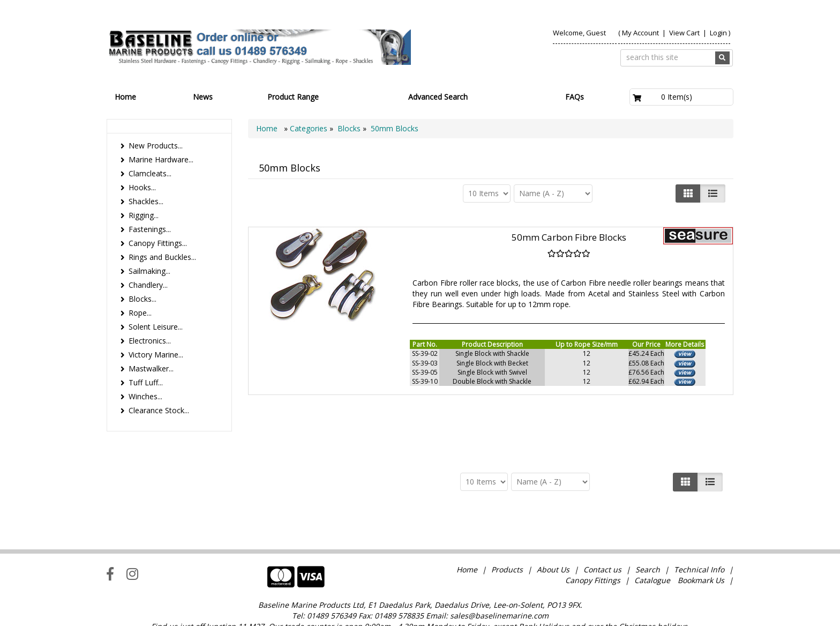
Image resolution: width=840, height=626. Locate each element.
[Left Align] (688, 193)
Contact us (602, 547)
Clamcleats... (150, 173)
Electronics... (150, 341)
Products (507, 547)
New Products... (156, 146)
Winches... (145, 396)
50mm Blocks (395, 128)
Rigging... (144, 215)
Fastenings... (150, 229)
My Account (640, 33)
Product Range (293, 97)
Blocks (349, 128)
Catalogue (652, 558)
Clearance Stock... (159, 410)
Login (718, 33)
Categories (310, 128)
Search (649, 547)
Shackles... (146, 201)
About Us (553, 547)
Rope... (140, 313)
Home (125, 97)
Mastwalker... (151, 368)
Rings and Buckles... (162, 257)
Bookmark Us (701, 558)
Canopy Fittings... (158, 243)
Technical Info (699, 547)
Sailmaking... (149, 271)
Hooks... (142, 187)
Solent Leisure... (156, 327)
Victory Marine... (156, 355)
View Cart (685, 33)
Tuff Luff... (146, 382)
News (203, 97)
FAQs (575, 97)
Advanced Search (438, 97)
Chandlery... (148, 285)
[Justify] (713, 193)
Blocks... (142, 299)
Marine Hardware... (161, 159)
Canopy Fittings (593, 558)
